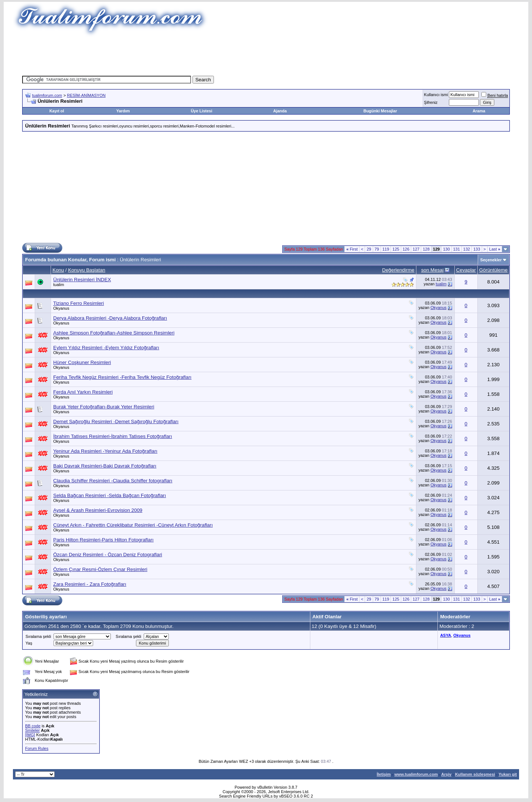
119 (386, 249)
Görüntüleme (493, 270)
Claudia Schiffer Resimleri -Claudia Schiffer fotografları (113, 481)
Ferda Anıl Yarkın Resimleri (83, 392)
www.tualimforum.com (416, 774)
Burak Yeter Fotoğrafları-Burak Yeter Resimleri (104, 407)
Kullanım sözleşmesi (475, 774)
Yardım (123, 111)
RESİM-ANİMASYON (86, 95)
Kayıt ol (57, 111)
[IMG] (30, 735)
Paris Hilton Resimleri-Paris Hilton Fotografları (103, 540)
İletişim (384, 774)
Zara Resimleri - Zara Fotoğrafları (90, 584)
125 (396, 249)
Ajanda (280, 111)
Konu (58, 270)
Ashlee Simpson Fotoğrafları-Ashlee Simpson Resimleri (114, 333)
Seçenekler (491, 260)
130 (446, 249)
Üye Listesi (201, 111)
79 (377, 249)
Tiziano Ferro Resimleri (79, 303)
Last (495, 249)
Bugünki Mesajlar (380, 111)
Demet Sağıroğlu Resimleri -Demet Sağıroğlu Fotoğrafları (116, 422)
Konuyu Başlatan (87, 270)
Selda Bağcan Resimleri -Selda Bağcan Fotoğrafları (110, 495)
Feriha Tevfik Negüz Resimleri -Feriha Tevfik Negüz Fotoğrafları (122, 377)
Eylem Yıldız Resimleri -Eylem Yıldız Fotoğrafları (106, 348)
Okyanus (61, 308)
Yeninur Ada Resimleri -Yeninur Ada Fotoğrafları (105, 451)
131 (457, 249)
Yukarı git (508, 774)
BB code (33, 726)
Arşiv (446, 774)
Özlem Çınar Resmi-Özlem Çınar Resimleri (100, 569)
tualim (59, 285)
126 (406, 249)
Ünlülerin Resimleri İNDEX (82, 280)
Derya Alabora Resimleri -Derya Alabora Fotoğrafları (110, 318)
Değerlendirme (398, 270)
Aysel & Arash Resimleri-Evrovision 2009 (98, 510)
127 (416, 249)
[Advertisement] (266, 54)
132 (467, 249)
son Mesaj (432, 270)
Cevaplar (466, 270)
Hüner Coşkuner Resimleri (82, 362)
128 (426, 249)
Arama (479, 111)
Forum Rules (37, 748)
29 (369, 249)
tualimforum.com (47, 95)
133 (477, 249)
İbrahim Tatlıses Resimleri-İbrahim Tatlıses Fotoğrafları (113, 436)
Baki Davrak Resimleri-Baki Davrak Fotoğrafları (105, 466)
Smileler (33, 730)
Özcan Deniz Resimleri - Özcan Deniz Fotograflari (108, 555)
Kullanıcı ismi (436, 95)
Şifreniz (431, 102)
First (352, 249)
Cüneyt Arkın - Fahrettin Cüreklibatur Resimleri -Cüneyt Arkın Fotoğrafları (133, 525)
